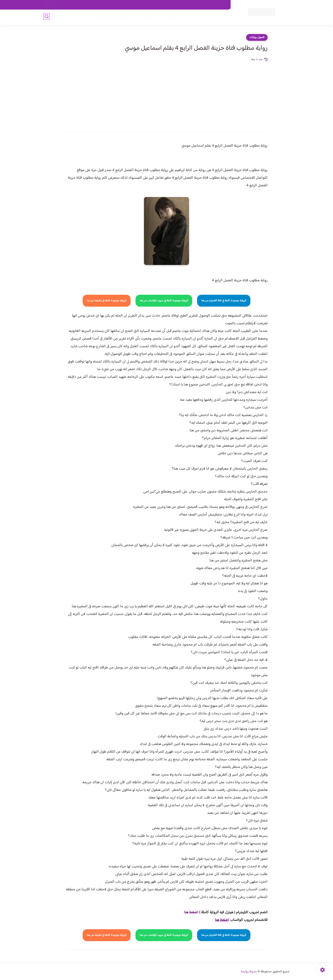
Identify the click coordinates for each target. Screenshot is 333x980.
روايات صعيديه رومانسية (146, 17)
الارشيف (121, 5)
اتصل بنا (221, 5)
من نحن (186, 5)
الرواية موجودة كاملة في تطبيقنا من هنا (107, 301)
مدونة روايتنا (249, 972)
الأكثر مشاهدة (174, 17)
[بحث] (47, 17)
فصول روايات (257, 37)
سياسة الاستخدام (166, 5)
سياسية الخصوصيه (141, 5)
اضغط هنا (191, 912)
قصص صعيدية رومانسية (109, 17)
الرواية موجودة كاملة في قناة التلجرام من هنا (224, 301)
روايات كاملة (195, 17)
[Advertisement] (166, 94)
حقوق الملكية (203, 5)
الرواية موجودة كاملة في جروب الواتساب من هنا (164, 301)
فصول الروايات (216, 17)
